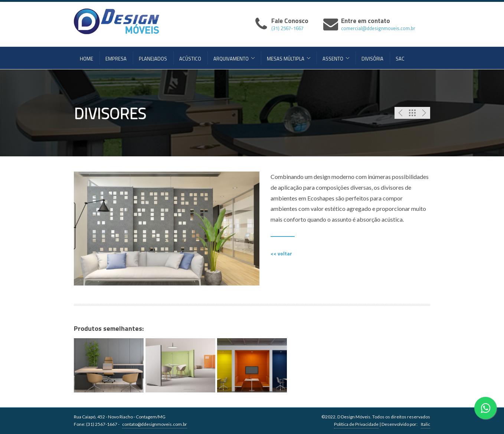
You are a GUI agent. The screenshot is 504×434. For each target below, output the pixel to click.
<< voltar (281, 253)
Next (424, 113)
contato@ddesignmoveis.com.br (155, 424)
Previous (400, 113)
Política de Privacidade (356, 424)
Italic (426, 424)
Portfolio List (412, 113)
